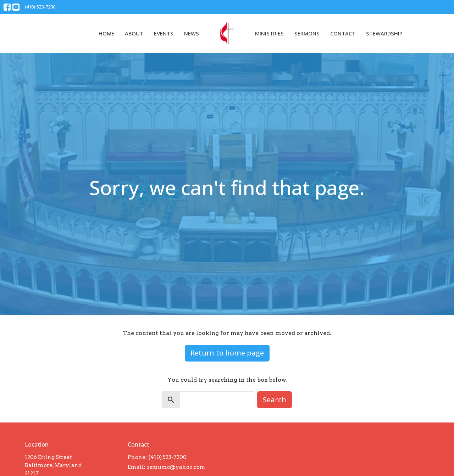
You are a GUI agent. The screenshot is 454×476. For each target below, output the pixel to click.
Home (106, 33)
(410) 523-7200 (40, 7)
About (134, 33)
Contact (343, 33)
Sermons (307, 33)
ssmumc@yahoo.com (176, 467)
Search (275, 400)
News (192, 33)
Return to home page (227, 353)
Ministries (269, 33)
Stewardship (384, 33)
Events (164, 33)
